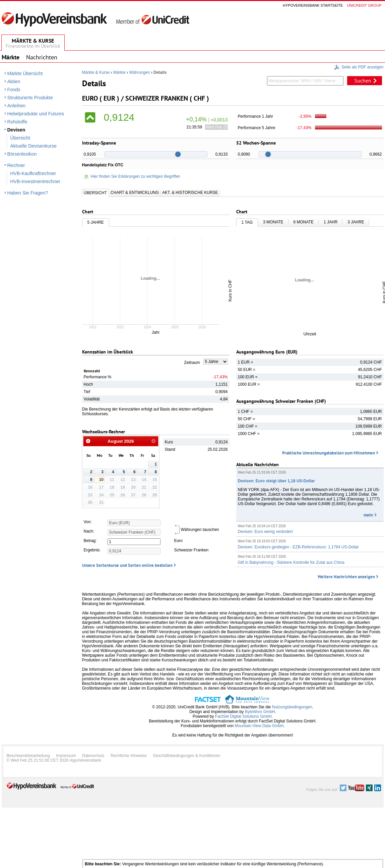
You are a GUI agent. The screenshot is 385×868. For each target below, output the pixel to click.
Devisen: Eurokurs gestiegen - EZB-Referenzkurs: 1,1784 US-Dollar (299, 547)
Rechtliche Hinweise (129, 756)
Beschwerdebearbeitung (28, 756)
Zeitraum (192, 363)
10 (101, 480)
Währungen (139, 72)
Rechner (16, 165)
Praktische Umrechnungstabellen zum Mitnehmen (329, 453)
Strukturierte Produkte (30, 98)
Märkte (119, 72)
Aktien (14, 82)
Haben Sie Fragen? (28, 193)
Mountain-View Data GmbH (259, 726)
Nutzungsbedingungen (292, 707)
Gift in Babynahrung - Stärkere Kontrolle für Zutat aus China (291, 562)
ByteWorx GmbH (260, 712)
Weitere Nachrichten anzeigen (346, 577)
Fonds (14, 90)
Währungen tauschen (196, 530)
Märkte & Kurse (96, 72)
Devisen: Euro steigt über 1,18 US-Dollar (276, 481)
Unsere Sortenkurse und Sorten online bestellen (127, 565)
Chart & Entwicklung (135, 193)
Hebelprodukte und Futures (36, 114)
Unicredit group (364, 5)
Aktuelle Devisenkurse (34, 146)
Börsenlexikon (22, 154)
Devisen (16, 130)
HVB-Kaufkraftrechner (33, 173)
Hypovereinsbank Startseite (313, 5)
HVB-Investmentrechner (35, 181)
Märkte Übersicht (25, 73)
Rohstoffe (17, 122)
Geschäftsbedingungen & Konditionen (187, 756)
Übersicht (20, 138)
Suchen (363, 80)
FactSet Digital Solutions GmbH (243, 716)
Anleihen (17, 106)
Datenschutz (93, 756)
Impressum (66, 756)
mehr (368, 515)
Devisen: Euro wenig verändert (265, 532)
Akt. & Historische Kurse (190, 193)
